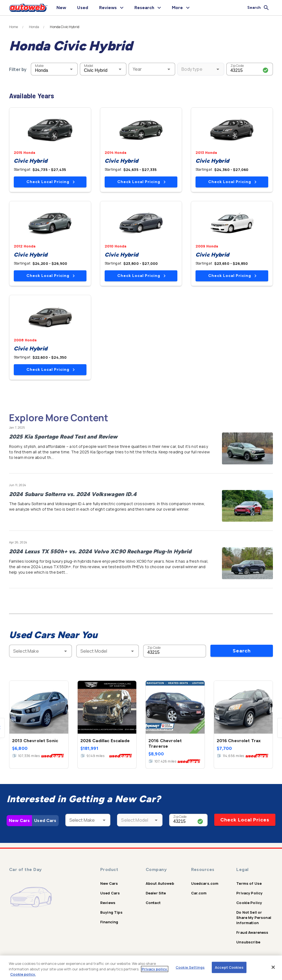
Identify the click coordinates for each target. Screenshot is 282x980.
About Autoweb (160, 883)
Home (14, 27)
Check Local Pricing (51, 182)
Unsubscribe (248, 942)
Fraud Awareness (252, 932)
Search (242, 651)
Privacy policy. (155, 969)
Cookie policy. (23, 974)
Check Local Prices (245, 820)
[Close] (273, 967)
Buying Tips (111, 912)
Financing (109, 922)
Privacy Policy (249, 893)
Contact (153, 903)
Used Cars (45, 820)
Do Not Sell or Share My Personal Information (254, 918)
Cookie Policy (249, 903)
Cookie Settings (190, 967)
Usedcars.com (205, 883)
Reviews (108, 903)
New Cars (19, 820)
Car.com (199, 893)
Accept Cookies (229, 967)
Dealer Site (156, 893)
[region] (141, 968)
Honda (34, 27)
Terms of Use (249, 883)
